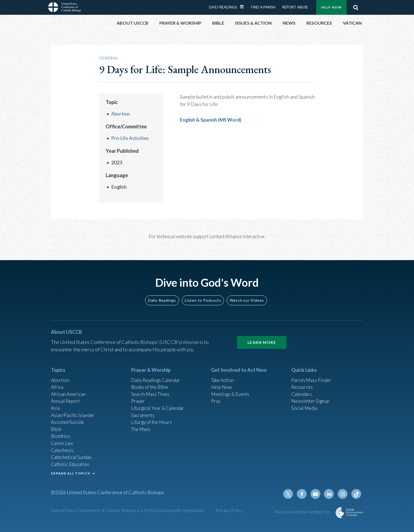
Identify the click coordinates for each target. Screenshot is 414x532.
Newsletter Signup (311, 396)
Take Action (223, 374)
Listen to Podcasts (203, 294)
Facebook (304, 494)
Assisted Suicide (68, 418)
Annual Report (66, 396)
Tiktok (357, 494)
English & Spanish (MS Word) (212, 120)
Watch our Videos (247, 294)
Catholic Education (71, 463)
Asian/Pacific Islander (74, 411)
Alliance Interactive (245, 236)
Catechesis (63, 448)
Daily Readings (223, 7)
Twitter (291, 494)
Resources (303, 381)
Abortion (121, 114)
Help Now (331, 7)
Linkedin (330, 494)
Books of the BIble (150, 381)
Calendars (302, 389)
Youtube (317, 494)
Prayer (138, 396)
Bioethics (61, 433)
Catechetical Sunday (73, 455)
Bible (57, 426)
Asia (56, 404)
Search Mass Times (151, 389)
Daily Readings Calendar (244, 7)
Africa (57, 381)
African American (69, 389)
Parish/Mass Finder (312, 374)
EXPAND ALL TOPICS (71, 472)
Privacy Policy (229, 510)
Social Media (305, 404)
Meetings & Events (232, 389)
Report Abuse (295, 7)
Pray (216, 396)
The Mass (141, 426)
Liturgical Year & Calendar (159, 404)
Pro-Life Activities (131, 138)
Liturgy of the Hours (152, 418)
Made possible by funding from (303, 512)
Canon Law (62, 441)
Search (356, 7)
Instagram (343, 494)
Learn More (262, 336)
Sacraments (143, 411)
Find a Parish (263, 7)
